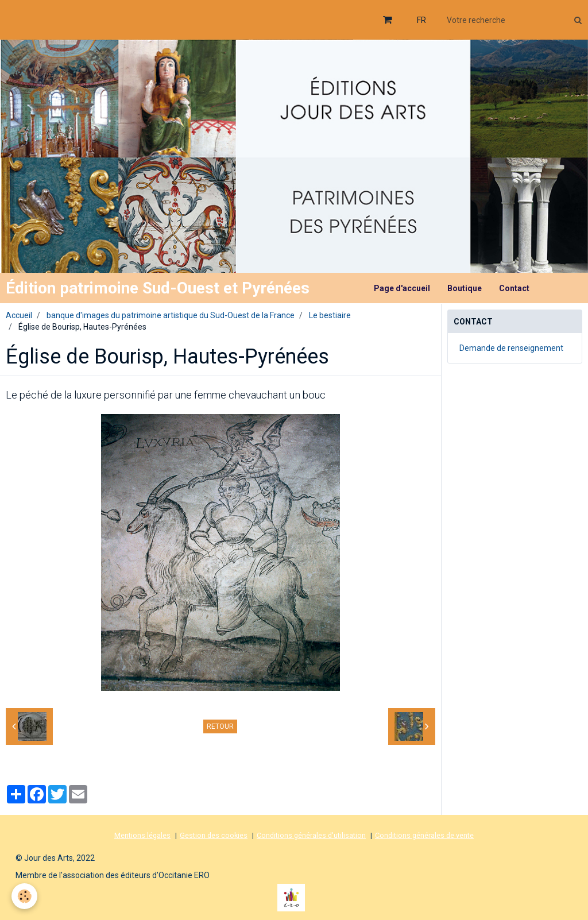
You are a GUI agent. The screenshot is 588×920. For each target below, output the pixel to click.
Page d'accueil (402, 288)
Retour (220, 726)
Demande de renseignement (511, 348)
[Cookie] (24, 896)
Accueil (19, 315)
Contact (514, 288)
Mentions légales (142, 835)
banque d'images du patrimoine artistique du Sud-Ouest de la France (171, 315)
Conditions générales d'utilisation (311, 835)
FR (421, 20)
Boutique (465, 288)
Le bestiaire (330, 315)
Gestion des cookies (214, 835)
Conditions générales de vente (424, 835)
